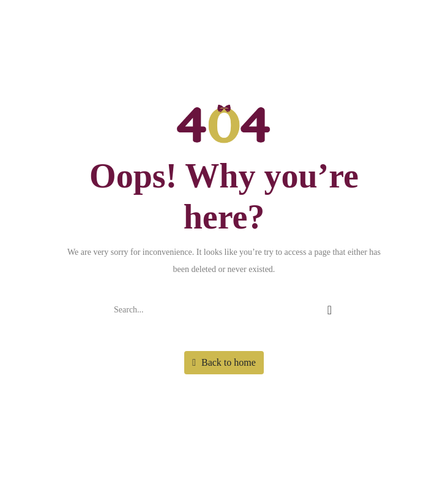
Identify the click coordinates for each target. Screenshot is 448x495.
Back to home (224, 362)
